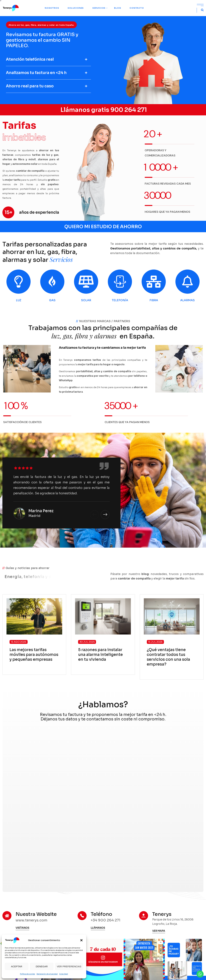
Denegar (42, 966)
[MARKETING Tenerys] (102, 802)
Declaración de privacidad (47, 974)
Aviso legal (64, 974)
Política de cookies (27, 974)
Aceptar (17, 966)
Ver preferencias (69, 966)
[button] (81, 940)
